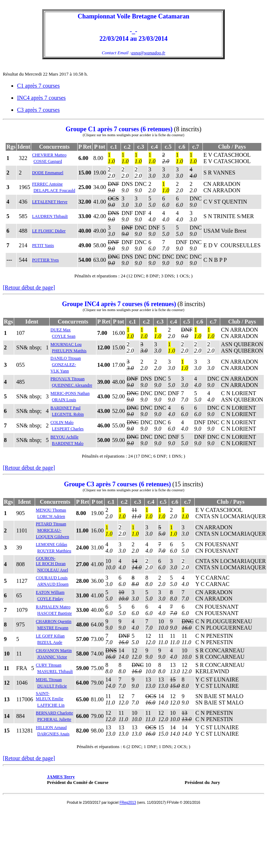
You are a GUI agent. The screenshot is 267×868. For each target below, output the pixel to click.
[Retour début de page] (29, 288)
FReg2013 (128, 803)
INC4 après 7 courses (41, 98)
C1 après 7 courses (38, 86)
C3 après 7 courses (38, 110)
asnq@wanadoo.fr (148, 53)
